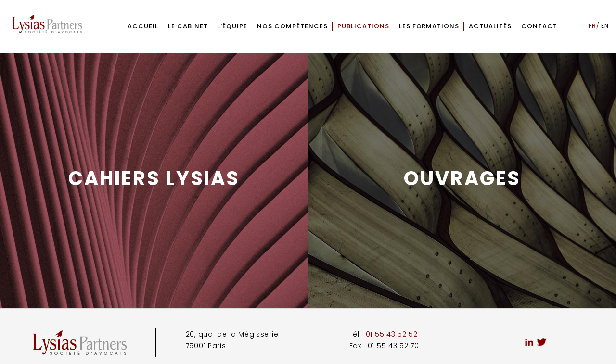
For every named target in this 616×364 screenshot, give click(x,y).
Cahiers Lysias (154, 178)
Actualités (490, 26)
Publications (363, 26)
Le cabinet (188, 26)
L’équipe (232, 26)
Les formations (429, 26)
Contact (539, 26)
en (605, 26)
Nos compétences (292, 26)
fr (592, 26)
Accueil (143, 26)
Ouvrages (462, 178)
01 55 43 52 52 (392, 334)
